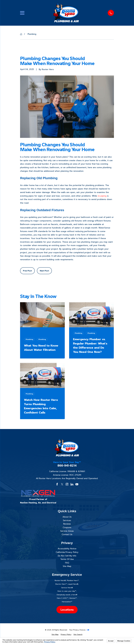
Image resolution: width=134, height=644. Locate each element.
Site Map (67, 566)
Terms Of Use (67, 559)
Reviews (67, 524)
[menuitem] (55, 635)
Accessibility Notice (67, 549)
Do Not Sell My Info (67, 556)
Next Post (44, 271)
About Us (67, 517)
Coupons (67, 527)
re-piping (102, 196)
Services (67, 520)
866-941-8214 (67, 466)
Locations (67, 610)
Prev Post (27, 271)
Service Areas (67, 531)
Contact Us (67, 534)
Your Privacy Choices (79, 630)
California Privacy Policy (67, 552)
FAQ (67, 563)
